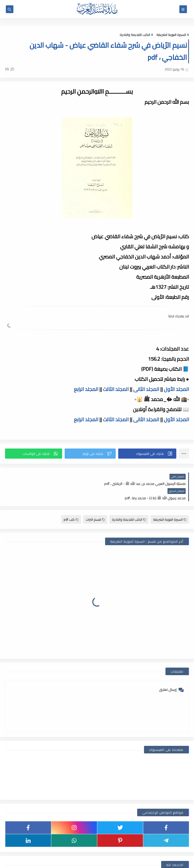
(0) (10, 69)
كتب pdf (71, 505)
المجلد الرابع (86, 389)
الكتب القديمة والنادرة (135, 35)
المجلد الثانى (146, 389)
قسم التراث (95, 505)
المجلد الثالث (116, 389)
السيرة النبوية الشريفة (171, 35)
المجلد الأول (176, 389)
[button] (147, 454)
